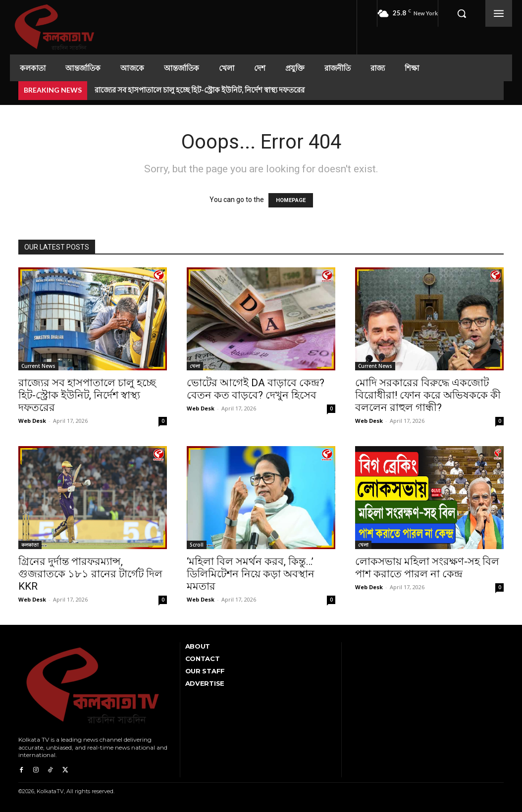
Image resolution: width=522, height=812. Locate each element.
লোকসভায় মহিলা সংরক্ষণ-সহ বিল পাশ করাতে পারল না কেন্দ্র (427, 568)
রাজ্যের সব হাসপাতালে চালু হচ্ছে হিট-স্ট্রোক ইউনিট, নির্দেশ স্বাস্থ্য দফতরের (200, 90)
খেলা (195, 366)
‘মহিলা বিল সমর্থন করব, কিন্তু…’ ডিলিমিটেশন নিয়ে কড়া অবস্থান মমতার (251, 574)
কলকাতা (30, 545)
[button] (462, 13)
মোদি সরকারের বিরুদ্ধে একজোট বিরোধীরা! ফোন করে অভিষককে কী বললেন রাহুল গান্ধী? (428, 395)
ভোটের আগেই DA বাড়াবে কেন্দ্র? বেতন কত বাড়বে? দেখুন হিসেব (256, 389)
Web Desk (32, 421)
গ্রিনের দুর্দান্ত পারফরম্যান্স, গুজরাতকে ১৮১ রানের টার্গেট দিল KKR (90, 574)
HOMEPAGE (291, 200)
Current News (38, 366)
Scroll (197, 545)
